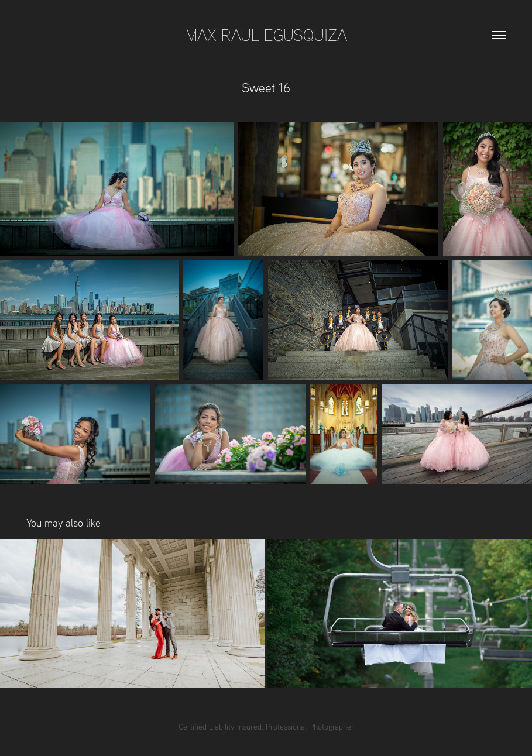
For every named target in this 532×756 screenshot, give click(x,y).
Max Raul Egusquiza (266, 35)
